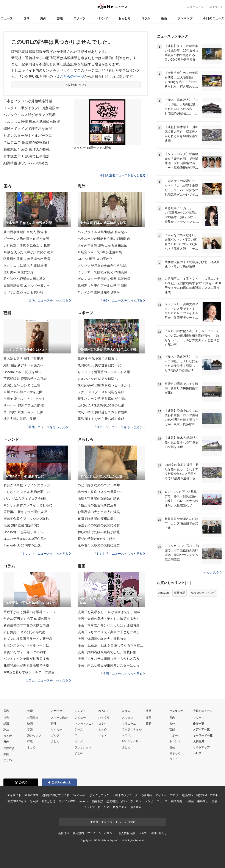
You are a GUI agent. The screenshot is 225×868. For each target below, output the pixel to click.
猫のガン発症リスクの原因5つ (100, 492)
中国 (6, 754)
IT (76, 735)
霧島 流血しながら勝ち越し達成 (101, 419)
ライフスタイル (132, 729)
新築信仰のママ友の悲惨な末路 (26, 625)
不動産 (190, 801)
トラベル (128, 735)
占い (124, 801)
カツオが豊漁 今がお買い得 (23, 292)
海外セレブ (34, 735)
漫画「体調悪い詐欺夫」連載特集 (102, 639)
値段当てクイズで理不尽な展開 (28, 129)
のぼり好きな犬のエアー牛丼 (99, 485)
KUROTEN (31, 795)
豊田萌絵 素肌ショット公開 (23, 412)
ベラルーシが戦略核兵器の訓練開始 (104, 239)
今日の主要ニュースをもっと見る (124, 175)
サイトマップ (201, 747)
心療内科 (146, 795)
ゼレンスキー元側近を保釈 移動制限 (104, 279)
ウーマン (136, 801)
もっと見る (213, 572)
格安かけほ (48, 801)
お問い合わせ (159, 833)
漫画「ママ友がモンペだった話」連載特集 (109, 625)
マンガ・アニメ (84, 724)
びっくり (104, 718)
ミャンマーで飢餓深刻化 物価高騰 (102, 272)
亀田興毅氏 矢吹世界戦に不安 (99, 365)
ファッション (83, 747)
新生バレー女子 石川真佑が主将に (102, 399)
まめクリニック (99, 795)
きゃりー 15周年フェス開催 (24, 405)
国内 (27, 18)
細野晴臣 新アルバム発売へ (23, 365)
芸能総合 (33, 718)
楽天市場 (180, 593)
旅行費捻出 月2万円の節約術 (24, 632)
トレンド (102, 18)
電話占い (187, 795)
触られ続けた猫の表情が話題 (99, 532)
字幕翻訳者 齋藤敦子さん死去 (25, 379)
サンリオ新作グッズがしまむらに (28, 505)
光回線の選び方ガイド (55, 795)
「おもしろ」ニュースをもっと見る (119, 554)
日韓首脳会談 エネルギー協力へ (27, 285)
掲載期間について (76, 85)
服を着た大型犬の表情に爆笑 (99, 545)
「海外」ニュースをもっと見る (122, 300)
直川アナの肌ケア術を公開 (23, 392)
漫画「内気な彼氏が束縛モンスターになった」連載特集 (111, 665)
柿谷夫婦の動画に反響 (20, 419)
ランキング (185, 18)
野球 (54, 724)
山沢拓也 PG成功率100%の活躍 (101, 405)
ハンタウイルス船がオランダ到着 (30, 115)
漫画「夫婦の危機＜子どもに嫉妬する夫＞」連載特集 (111, 619)
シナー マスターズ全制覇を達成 (101, 392)
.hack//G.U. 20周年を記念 (22, 545)
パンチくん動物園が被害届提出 (26, 659)
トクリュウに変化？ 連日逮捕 (25, 265)
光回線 (34, 801)
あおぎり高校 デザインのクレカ (27, 485)
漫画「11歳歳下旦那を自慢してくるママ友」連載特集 (111, 645)
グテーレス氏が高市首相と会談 (26, 239)
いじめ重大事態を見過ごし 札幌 (27, 245)
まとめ (8, 735)
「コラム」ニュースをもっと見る (47, 680)
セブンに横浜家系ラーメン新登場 (28, 639)
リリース (199, 718)
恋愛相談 (112, 801)
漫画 (164, 18)
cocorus (84, 801)
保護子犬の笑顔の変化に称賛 (99, 525)
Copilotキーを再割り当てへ (23, 532)
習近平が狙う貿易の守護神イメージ (30, 612)
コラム (146, 18)
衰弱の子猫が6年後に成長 (96, 539)
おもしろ (125, 18)
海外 (43, 18)
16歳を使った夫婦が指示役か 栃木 (29, 252)
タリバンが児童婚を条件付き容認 (102, 265)
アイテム (161, 795)
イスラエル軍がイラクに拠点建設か (31, 108)
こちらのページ (72, 76)
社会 (6, 718)
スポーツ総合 (59, 718)
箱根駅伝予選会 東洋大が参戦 (27, 149)
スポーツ (79, 18)
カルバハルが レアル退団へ (98, 379)
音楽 (30, 729)
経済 (6, 724)
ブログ (174, 795)
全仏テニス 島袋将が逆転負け (27, 142)
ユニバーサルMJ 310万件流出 (25, 539)
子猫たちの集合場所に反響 (97, 505)
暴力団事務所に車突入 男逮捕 (25, 232)
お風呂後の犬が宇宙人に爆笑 (99, 512)
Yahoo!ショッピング (203, 593)
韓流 (30, 741)
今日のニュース (214, 18)
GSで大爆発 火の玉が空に (97, 259)
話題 (148, 724)
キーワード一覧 (203, 735)
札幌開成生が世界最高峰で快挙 (26, 665)
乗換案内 (176, 801)
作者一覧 (198, 724)
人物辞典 (198, 741)
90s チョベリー (132, 741)
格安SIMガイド (17, 801)
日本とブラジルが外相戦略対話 (28, 101)
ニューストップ (197, 7)
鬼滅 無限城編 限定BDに (21, 525)
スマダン (128, 718)
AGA (107, 807)
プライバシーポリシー (101, 833)
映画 (30, 724)
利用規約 (78, 833)
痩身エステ (120, 807)
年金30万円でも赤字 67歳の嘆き (27, 619)
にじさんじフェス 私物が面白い (27, 492)
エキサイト (216, 7)
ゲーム (79, 729)
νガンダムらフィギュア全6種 (25, 498)
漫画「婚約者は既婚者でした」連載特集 (107, 652)
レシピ (149, 801)
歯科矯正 (203, 801)
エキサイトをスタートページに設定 (112, 822)
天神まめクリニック (125, 795)
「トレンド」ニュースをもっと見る (45, 554)
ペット (102, 735)
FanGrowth (79, 795)
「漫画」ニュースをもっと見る (122, 674)
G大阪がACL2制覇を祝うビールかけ (104, 385)
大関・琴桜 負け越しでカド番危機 (102, 412)
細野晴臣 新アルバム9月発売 (26, 163)
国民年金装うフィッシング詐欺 (26, 519)
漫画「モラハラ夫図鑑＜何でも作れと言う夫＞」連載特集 (111, 659)
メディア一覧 (201, 729)
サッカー (56, 729)
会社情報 (64, 833)
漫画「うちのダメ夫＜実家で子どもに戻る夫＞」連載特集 (111, 632)
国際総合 (9, 748)
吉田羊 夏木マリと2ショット (24, 399)
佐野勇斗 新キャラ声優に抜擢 (25, 512)
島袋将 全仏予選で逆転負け (98, 359)
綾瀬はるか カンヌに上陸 (22, 385)
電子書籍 (136, 807)
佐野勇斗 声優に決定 (19, 272)
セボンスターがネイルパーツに (28, 136)
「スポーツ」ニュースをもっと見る (119, 427)
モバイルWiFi (67, 801)
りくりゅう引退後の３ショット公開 (104, 372)
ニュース (7, 18)
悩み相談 (98, 801)
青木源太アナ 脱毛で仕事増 (23, 359)
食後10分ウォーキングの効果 (25, 652)
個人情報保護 (127, 833)
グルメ (79, 741)
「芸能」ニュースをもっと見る (48, 427)
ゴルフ (55, 735)
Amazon (164, 593)
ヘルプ (197, 753)
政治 (6, 729)
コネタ (102, 724)
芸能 (60, 18)
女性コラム (129, 724)
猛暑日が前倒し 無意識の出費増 (27, 259)
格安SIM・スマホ (207, 795)
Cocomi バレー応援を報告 (23, 372)
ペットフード (92, 807)
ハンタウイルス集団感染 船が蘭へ (102, 232)
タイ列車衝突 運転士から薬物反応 (102, 245)
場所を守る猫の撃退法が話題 (99, 498)
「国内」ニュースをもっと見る (48, 300)
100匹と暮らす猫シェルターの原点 (29, 672)
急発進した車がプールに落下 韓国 (102, 285)
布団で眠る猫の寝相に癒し (97, 519)
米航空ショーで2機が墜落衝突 (100, 252)
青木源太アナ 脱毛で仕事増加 (27, 156)
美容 (215, 801)
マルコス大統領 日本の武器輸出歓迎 (32, 122)
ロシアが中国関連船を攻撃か (99, 292)
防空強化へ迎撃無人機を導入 (25, 279)
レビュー (80, 718)
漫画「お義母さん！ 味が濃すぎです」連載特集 (111, 612)
